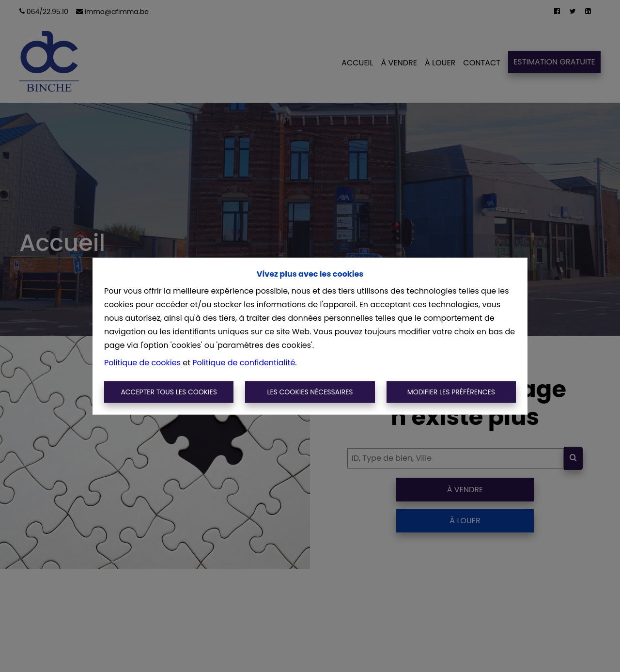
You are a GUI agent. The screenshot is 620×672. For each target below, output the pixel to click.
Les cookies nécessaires (310, 392)
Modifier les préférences (451, 392)
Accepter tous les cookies (169, 392)
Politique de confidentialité (244, 362)
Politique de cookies (142, 362)
